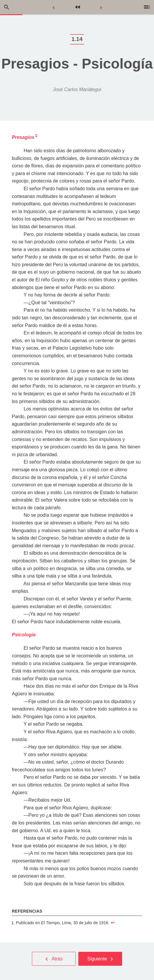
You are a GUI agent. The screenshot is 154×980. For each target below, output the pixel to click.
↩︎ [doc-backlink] (113, 923)
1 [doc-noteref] (36, 136)
